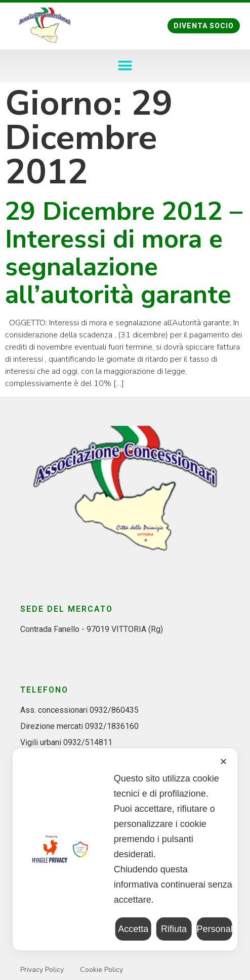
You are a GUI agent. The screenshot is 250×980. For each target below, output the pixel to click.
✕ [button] (223, 762)
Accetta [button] (133, 929)
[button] (204, 26)
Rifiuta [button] (174, 929)
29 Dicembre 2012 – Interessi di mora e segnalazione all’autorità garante (124, 253)
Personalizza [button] (215, 929)
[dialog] (125, 849)
